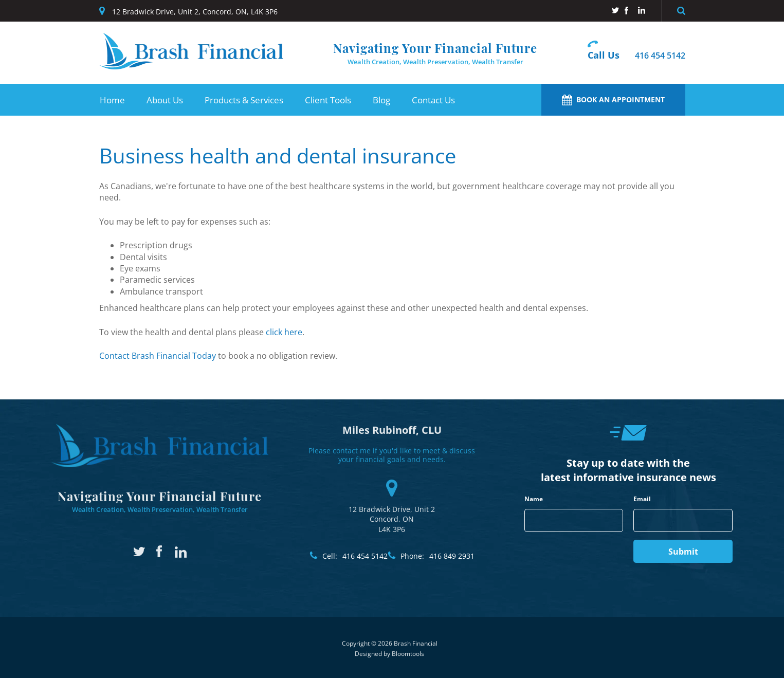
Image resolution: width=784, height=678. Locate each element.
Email (642, 499)
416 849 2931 (437, 556)
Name (534, 499)
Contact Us (433, 100)
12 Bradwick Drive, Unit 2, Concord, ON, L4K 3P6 (195, 12)
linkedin (642, 11)
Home (112, 100)
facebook (628, 11)
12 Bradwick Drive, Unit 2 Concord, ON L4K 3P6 (392, 502)
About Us (165, 100)
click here (284, 332)
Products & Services (244, 100)
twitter (615, 11)
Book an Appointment (613, 100)
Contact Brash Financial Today (158, 356)
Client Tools (328, 100)
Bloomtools (408, 658)
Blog (381, 100)
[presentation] (575, 553)
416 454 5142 (660, 56)
